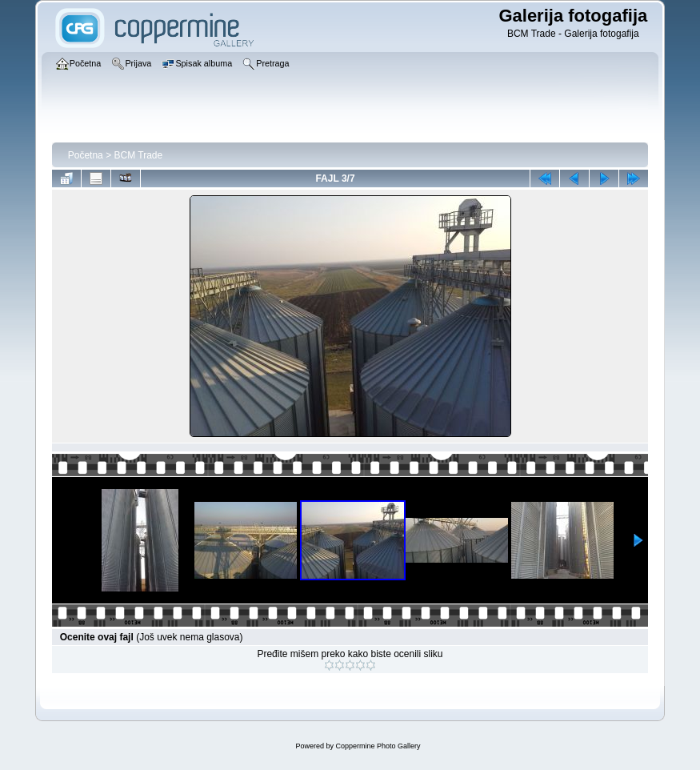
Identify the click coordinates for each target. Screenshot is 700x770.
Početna (86, 155)
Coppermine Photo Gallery (378, 746)
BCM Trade (138, 155)
